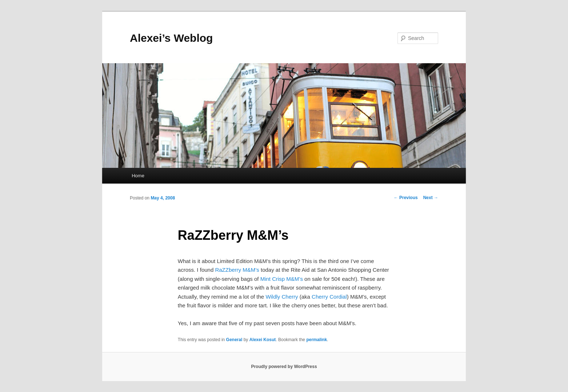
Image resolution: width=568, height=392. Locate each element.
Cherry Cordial (329, 297)
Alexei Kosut (263, 340)
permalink (317, 340)
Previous (406, 198)
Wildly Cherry (282, 297)
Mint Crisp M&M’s (282, 279)
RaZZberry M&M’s (237, 270)
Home (138, 176)
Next (431, 198)
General (234, 340)
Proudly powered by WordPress (284, 367)
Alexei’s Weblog (171, 38)
